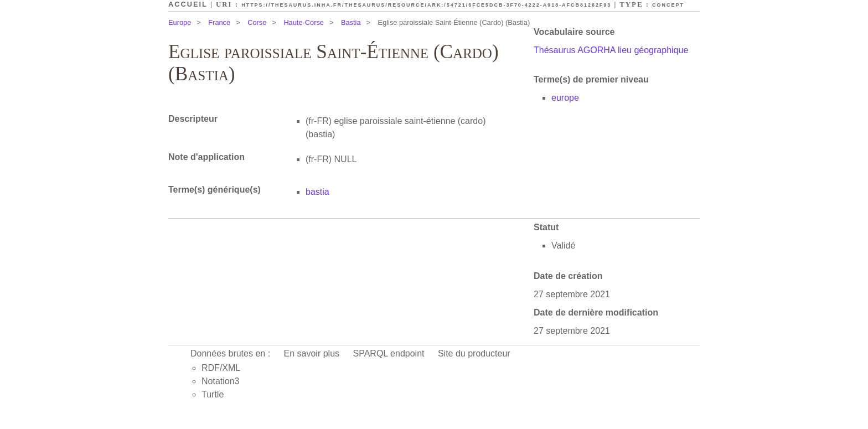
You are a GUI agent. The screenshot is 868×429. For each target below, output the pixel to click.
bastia (317, 192)
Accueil (188, 4)
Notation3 (221, 381)
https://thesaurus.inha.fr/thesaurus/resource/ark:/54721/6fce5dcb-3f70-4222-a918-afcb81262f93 (426, 5)
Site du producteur (474, 353)
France (219, 22)
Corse (257, 22)
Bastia (351, 22)
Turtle (213, 394)
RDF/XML (221, 368)
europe (565, 98)
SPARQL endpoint (389, 353)
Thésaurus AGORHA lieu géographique (611, 50)
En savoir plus (312, 353)
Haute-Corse (304, 22)
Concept (668, 5)
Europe (180, 22)
